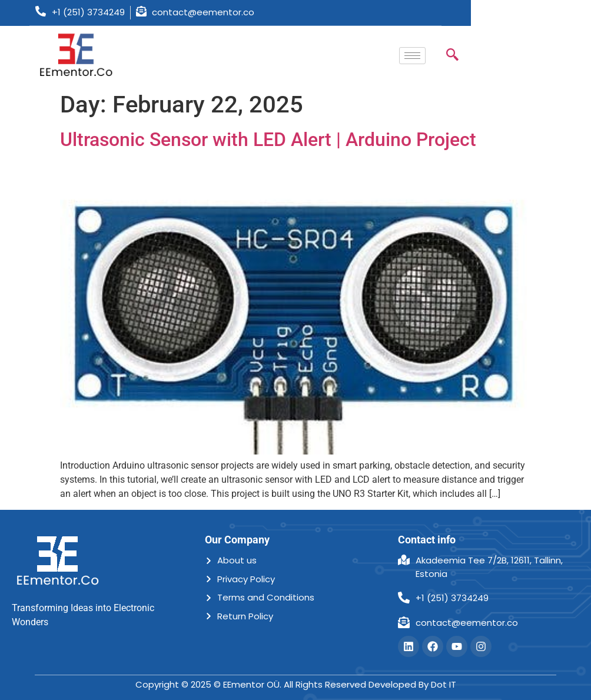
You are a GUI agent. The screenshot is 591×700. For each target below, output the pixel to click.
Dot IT (444, 684)
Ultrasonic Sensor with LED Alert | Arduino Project (268, 140)
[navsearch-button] (452, 56)
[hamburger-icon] (412, 56)
